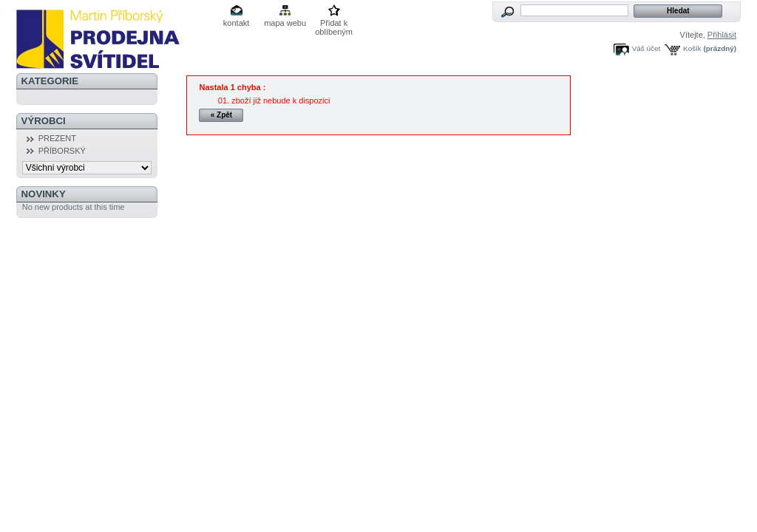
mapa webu (285, 23)
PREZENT (57, 138)
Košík (692, 48)
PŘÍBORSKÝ (62, 151)
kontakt (236, 23)
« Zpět (221, 115)
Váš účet (646, 48)
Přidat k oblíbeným (334, 24)
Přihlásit (722, 35)
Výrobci (44, 121)
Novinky (44, 194)
